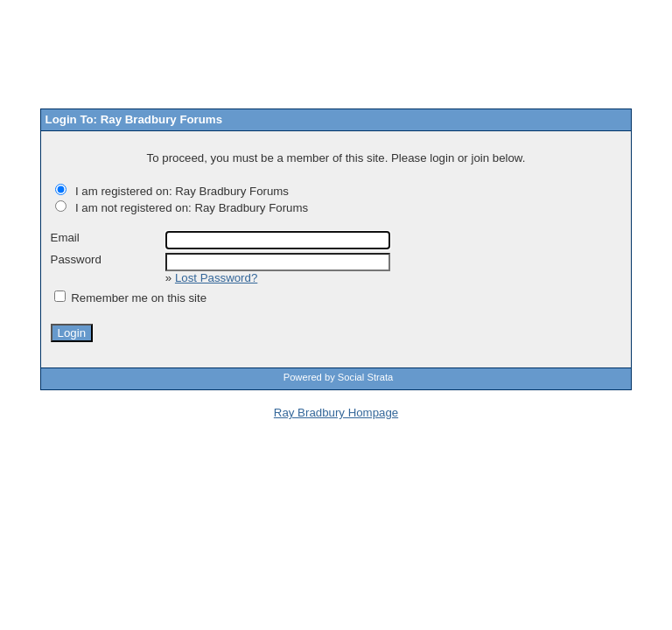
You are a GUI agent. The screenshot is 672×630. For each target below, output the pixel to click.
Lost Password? (216, 278)
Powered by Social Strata (339, 377)
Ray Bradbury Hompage (336, 413)
